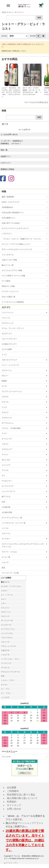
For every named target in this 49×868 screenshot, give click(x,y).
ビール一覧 (6, 557)
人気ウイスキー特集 (9, 260)
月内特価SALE (7, 207)
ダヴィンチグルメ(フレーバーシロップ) (17, 249)
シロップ (5, 562)
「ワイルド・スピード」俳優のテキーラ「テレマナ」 (22, 239)
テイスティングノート (10, 291)
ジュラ (4, 407)
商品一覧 (4, 150)
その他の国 (6, 507)
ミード (4, 355)
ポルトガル (6, 460)
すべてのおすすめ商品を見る (37, 102)
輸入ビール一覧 (8, 265)
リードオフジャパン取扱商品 (13, 302)
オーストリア (7, 439)
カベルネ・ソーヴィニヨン (11, 586)
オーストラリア (8, 486)
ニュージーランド (8, 491)
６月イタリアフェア (9, 360)
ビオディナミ (6, 163)
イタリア (5, 444)
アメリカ (5, 470)
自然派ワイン (6, 156)
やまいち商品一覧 (8, 297)
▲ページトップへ (11, 863)
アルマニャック (8, 323)
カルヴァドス (7, 334)
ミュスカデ (5, 697)
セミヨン (4, 685)
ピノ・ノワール (7, 595)
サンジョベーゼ (7, 620)
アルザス (5, 397)
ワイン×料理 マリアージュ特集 (13, 276)
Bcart (37, 858)
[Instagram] (11, 179)
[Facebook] (3, 179)
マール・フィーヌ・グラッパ (13, 328)
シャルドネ (5, 655)
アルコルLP (6, 757)
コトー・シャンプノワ (10, 365)
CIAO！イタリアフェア (11, 202)
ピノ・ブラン (6, 693)
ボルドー (11, 12)
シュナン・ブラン (8, 680)
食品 (3, 568)
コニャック (6, 318)
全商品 (4, 12)
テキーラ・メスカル (9, 552)
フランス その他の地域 (11, 428)
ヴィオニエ (5, 668)
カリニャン (5, 608)
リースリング (6, 663)
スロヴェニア (7, 449)
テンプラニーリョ (8, 629)
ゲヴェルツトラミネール (10, 672)
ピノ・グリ (5, 689)
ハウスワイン (7, 234)
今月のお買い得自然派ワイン (13, 213)
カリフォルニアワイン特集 (12, 270)
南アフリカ (6, 497)
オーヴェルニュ (8, 423)
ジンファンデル (7, 633)
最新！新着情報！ (8, 197)
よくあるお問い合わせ (9, 134)
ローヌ (4, 386)
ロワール (5, 402)
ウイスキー (6, 539)
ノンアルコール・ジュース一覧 (14, 523)
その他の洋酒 (7, 512)
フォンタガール (8, 255)
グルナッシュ (6, 612)
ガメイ (3, 599)
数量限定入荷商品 (7, 169)
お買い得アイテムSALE (11, 223)
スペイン (5, 455)
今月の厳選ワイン (8, 218)
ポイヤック (20, 12)
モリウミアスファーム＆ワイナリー (15, 228)
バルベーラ (5, 642)
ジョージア (6, 465)
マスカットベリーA (8, 646)
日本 (3, 502)
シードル (5, 528)
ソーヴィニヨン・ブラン (10, 659)
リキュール (6, 533)
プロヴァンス (7, 418)
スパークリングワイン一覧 (12, 518)
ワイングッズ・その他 (10, 573)
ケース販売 (6, 281)
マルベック (5, 616)
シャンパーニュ (8, 312)
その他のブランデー (9, 344)
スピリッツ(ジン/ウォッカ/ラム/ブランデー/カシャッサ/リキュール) (23, 545)
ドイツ (4, 433)
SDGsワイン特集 (8, 286)
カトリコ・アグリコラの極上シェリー (16, 244)
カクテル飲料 (7, 349)
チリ (3, 476)
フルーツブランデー (9, 339)
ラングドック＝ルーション (12, 391)
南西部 (4, 381)
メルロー (4, 591)
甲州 (3, 676)
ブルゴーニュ (7, 370)
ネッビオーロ (6, 625)
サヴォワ (5, 412)
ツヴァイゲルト (7, 638)
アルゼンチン (7, 481)
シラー (3, 603)
